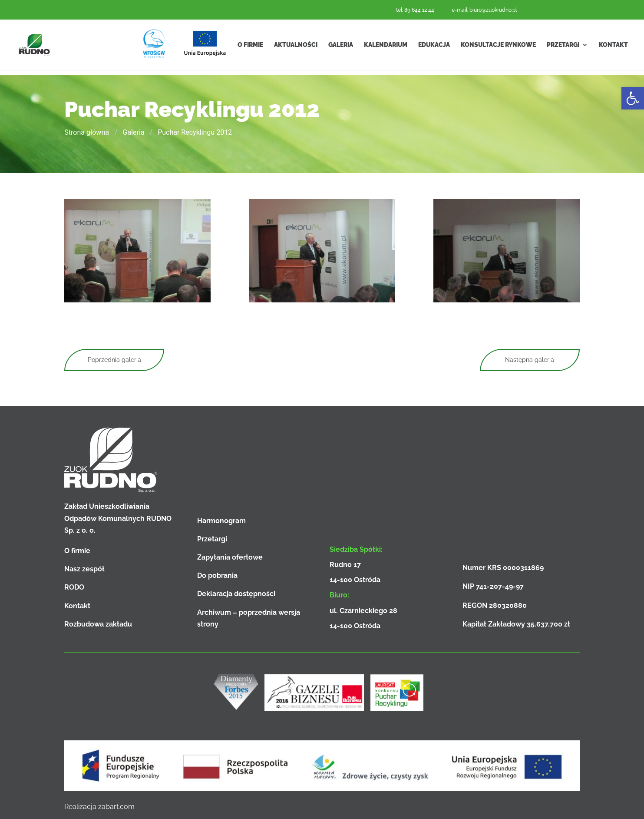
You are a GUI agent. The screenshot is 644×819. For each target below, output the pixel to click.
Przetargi (563, 47)
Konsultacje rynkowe (498, 47)
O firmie (250, 47)
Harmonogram (221, 521)
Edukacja (434, 47)
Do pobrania (217, 575)
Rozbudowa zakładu (98, 624)
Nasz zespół (84, 569)
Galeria (341, 47)
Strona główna (87, 132)
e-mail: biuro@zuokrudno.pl (484, 10)
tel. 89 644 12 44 (415, 10)
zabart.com (116, 807)
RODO (74, 587)
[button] (633, 98)
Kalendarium (386, 47)
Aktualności (296, 47)
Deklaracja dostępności (236, 594)
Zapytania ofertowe (230, 557)
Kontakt (613, 47)
